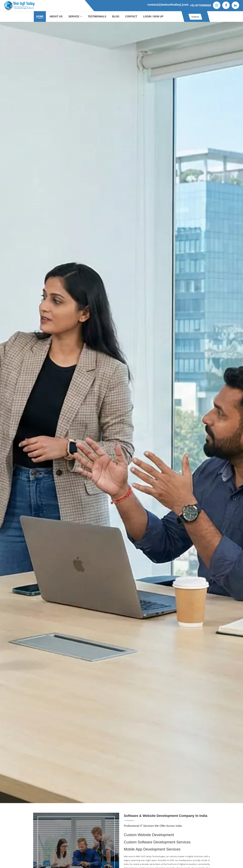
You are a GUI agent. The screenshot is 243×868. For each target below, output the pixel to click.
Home (40, 16)
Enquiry (193, 17)
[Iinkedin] (235, 5)
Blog (116, 16)
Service (75, 16)
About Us (56, 16)
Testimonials (97, 16)
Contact (131, 16)
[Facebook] (226, 5)
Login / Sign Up (153, 16)
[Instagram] (217, 5)
